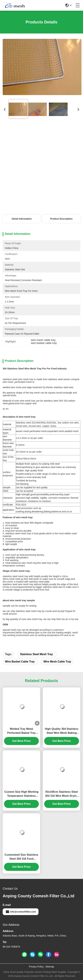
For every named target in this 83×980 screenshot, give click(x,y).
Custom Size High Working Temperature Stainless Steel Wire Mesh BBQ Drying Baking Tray (21, 794)
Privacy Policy (36, 967)
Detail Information (22, 219)
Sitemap (50, 967)
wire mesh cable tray (57, 662)
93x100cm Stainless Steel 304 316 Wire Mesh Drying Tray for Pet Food (61, 794)
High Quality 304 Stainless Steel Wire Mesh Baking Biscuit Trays (62, 731)
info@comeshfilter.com (21, 912)
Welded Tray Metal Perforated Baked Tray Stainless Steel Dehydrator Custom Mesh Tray (22, 731)
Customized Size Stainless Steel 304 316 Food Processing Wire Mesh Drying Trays (21, 857)
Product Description (61, 219)
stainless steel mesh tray (36, 654)
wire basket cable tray (20, 662)
